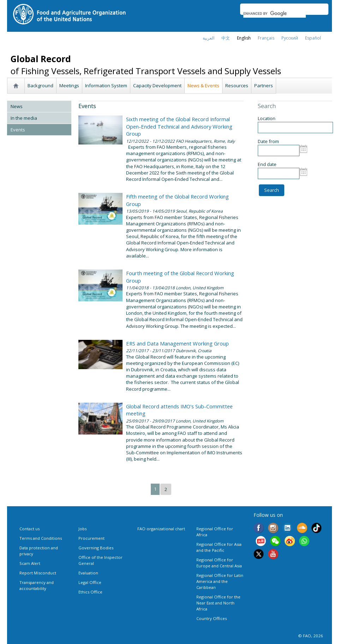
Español (313, 38)
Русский (290, 38)
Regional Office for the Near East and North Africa (218, 603)
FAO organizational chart (161, 529)
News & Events (203, 85)
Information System (106, 85)
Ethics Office (90, 592)
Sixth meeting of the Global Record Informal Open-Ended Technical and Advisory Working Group (179, 126)
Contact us (29, 529)
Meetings (69, 85)
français (266, 38)
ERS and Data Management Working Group (177, 343)
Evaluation (88, 573)
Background (40, 85)
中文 (226, 38)
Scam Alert (30, 563)
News (17, 106)
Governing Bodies (96, 548)
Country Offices (212, 618)
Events (18, 130)
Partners (264, 85)
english (244, 38)
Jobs (82, 529)
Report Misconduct (38, 573)
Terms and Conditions (41, 538)
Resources (237, 85)
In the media (24, 118)
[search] (275, 13)
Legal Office (90, 582)
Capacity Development (157, 85)
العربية (209, 38)
